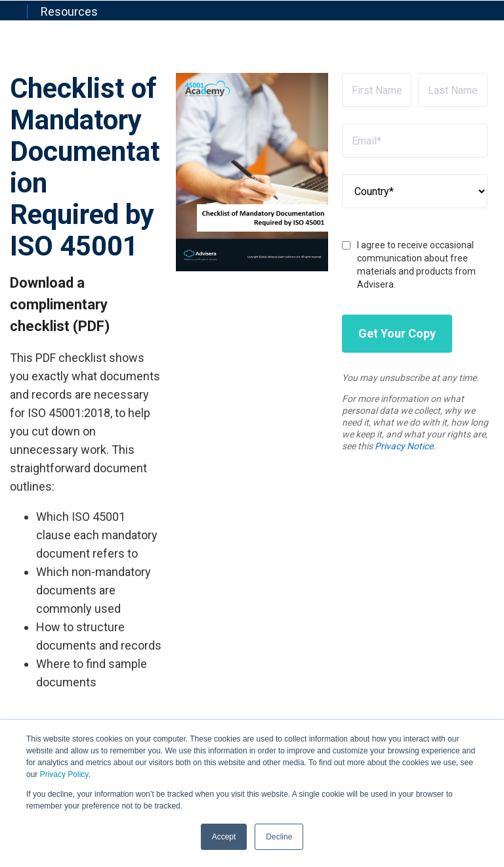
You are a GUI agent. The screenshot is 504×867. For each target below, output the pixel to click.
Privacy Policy (64, 774)
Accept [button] (224, 837)
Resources (69, 11)
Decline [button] (279, 837)
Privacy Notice (404, 446)
